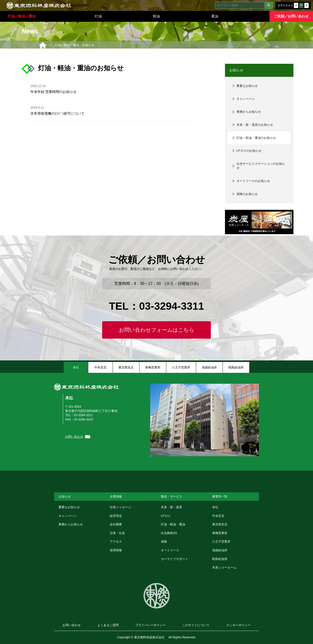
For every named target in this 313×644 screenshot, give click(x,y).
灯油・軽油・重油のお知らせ (256, 138)
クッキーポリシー (238, 625)
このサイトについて (196, 625)
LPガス (166, 516)
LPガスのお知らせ (249, 151)
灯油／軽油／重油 (22, 16)
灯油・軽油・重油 (173, 524)
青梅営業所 (220, 533)
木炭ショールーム (224, 567)
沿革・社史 (117, 533)
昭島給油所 (220, 559)
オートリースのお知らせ (253, 181)
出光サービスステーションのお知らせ (261, 166)
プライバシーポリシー (150, 625)
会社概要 (116, 524)
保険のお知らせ (247, 194)
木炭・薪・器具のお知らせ (255, 125)
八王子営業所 (221, 541)
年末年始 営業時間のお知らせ (54, 88)
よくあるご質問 (108, 625)
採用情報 (116, 550)
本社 (69, 398)
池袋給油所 (220, 550)
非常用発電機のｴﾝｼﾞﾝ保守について (57, 110)
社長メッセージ (120, 507)
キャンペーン (246, 99)
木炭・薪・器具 (171, 507)
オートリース (170, 550)
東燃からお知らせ (249, 112)
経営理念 (116, 516)
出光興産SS (169, 533)
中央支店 (218, 516)
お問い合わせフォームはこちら (157, 330)
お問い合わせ (74, 437)
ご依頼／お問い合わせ (291, 16)
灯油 (98, 16)
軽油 (156, 16)
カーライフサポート (175, 559)
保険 (164, 541)
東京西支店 (220, 524)
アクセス (116, 541)
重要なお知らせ (247, 86)
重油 (215, 16)
